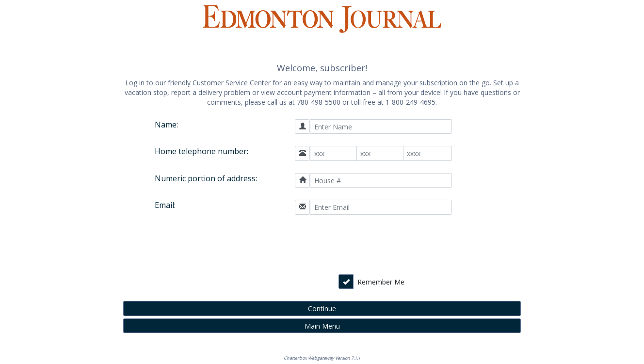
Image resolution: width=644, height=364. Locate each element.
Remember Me (381, 282)
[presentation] (383, 246)
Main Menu (322, 326)
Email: (165, 205)
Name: (166, 125)
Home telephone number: (201, 151)
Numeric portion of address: (206, 178)
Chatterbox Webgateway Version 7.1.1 (322, 358)
